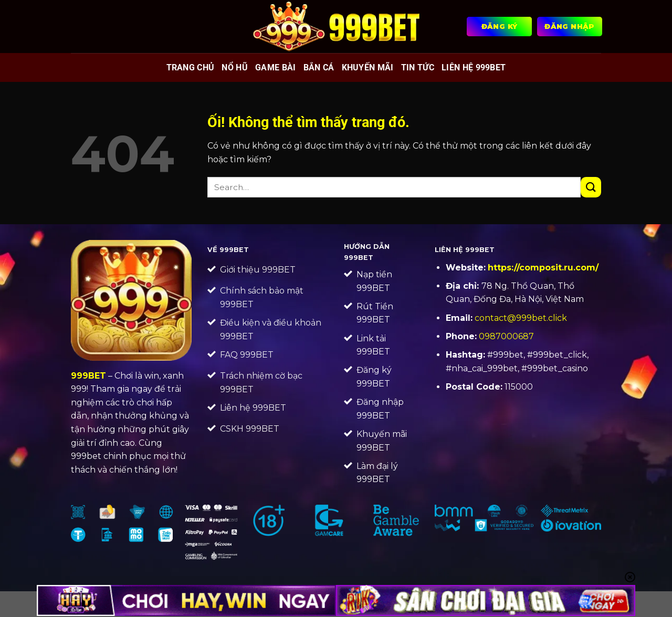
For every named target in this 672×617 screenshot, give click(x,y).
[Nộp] (591, 187)
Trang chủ (191, 67)
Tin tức (418, 67)
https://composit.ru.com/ (543, 268)
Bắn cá (319, 67)
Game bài (276, 67)
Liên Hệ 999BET (474, 67)
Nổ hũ (235, 67)
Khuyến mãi (368, 67)
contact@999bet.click (521, 318)
